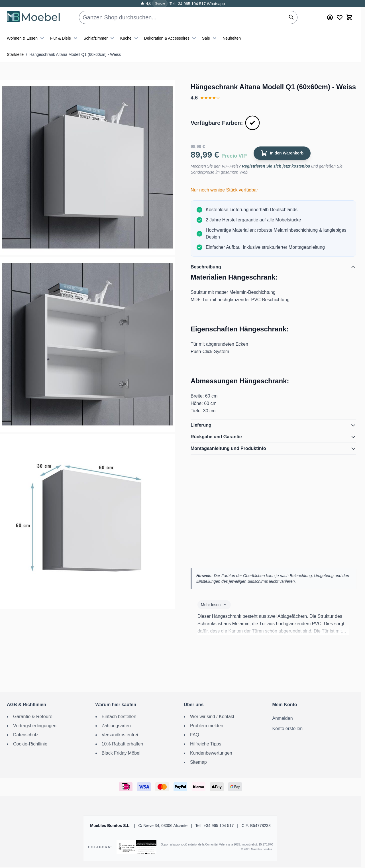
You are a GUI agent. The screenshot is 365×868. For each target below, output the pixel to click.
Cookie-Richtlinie (30, 744)
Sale (210, 38)
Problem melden (207, 726)
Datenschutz (26, 735)
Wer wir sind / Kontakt (212, 717)
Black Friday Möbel (121, 753)
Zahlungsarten (116, 726)
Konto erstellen (288, 729)
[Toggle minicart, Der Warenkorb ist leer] (349, 17)
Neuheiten (232, 38)
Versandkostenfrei (120, 735)
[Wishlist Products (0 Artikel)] (340, 17)
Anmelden (283, 718)
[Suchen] (291, 17)
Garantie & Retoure (33, 717)
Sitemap (198, 762)
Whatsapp (215, 4)
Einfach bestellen (119, 717)
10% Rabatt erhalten (123, 744)
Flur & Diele (65, 38)
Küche (130, 38)
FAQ (195, 735)
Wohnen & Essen (26, 38)
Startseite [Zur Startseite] (15, 54)
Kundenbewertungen (211, 753)
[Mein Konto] (330, 17)
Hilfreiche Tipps (206, 744)
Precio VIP (234, 156)
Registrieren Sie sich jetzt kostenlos (276, 166)
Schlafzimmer (100, 38)
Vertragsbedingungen (35, 726)
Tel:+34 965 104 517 (188, 4)
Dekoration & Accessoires (171, 38)
